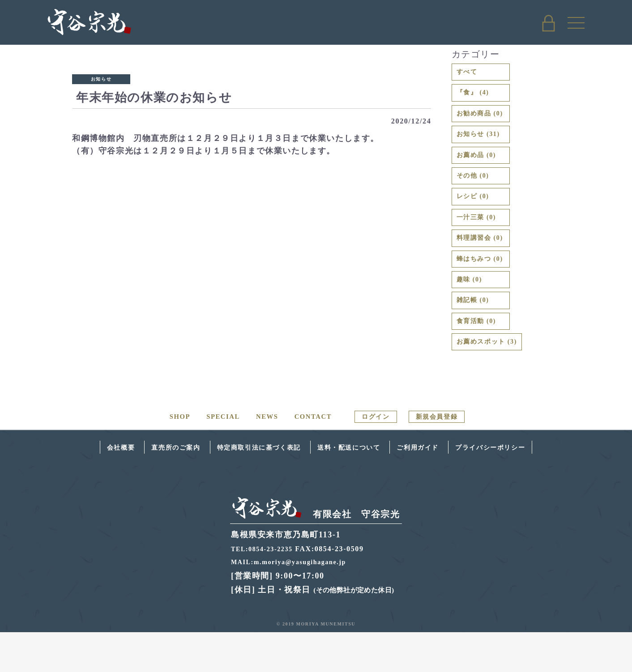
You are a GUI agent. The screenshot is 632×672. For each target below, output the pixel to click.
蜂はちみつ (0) (486, 286)
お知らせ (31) (484, 144)
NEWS (259, 457)
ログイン (375, 456)
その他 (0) (477, 191)
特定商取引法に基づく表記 (246, 487)
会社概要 (81, 487)
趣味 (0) (472, 310)
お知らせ (101, 79)
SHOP (167, 457)
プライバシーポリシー (524, 487)
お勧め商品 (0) (486, 121)
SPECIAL (213, 457)
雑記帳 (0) (477, 333)
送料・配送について (355, 487)
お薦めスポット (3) (494, 380)
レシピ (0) (477, 215)
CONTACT (307, 457)
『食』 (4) (477, 97)
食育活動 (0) (481, 357)
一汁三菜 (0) (481, 239)
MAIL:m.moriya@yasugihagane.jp (295, 602)
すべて (470, 73)
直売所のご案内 (146, 487)
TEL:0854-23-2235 (265, 589)
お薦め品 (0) (481, 168)
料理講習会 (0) (486, 262)
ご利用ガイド (437, 487)
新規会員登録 (445, 456)
